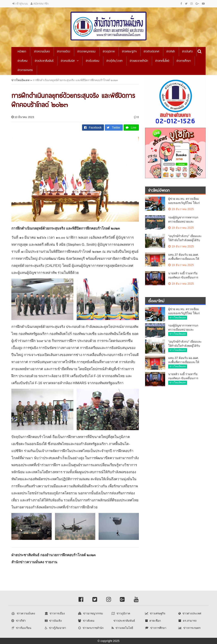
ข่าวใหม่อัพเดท (20, 80)
